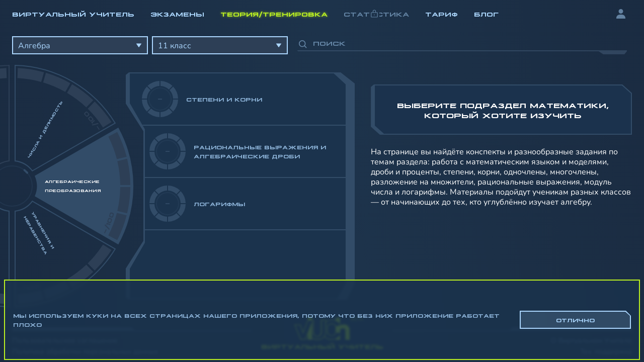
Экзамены (177, 14)
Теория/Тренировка (274, 14)
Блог (486, 14)
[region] (322, 166)
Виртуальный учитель (73, 14)
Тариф (441, 14)
